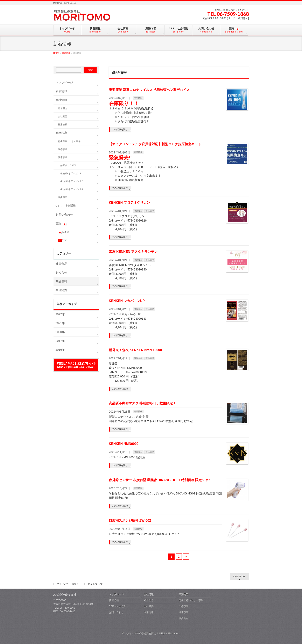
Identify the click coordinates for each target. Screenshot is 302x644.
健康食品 (138, 211)
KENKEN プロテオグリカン (129, 202)
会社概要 (63, 116)
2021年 (60, 323)
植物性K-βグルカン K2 (72, 181)
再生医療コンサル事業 (69, 141)
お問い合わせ (64, 215)
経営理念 (63, 108)
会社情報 (61, 100)
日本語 (64, 232)
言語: (61, 224)
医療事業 (63, 149)
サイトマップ (95, 584)
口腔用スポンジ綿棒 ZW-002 (130, 520)
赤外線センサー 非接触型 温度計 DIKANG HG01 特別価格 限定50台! (159, 480)
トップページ (64, 82)
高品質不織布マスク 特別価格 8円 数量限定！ (142, 403)
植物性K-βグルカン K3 (72, 189)
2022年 (60, 314)
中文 (62, 240)
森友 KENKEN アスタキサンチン (133, 252)
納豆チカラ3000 (68, 165)
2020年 (60, 332)
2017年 (60, 341)
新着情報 (61, 91)
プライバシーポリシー (69, 584)
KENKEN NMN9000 (124, 444)
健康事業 (63, 157)
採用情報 (63, 124)
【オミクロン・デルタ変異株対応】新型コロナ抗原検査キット (155, 144)
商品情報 (138, 98)
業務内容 (61, 133)
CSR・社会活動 (66, 206)
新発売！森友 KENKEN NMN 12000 (135, 350)
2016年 (60, 350)
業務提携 (61, 290)
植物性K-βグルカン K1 (72, 173)
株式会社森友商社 (146, 634)
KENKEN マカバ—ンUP (127, 301)
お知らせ (61, 273)
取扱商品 (63, 197)
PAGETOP (239, 576)
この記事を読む (120, 129)
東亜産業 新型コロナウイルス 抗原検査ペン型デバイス (149, 90)
